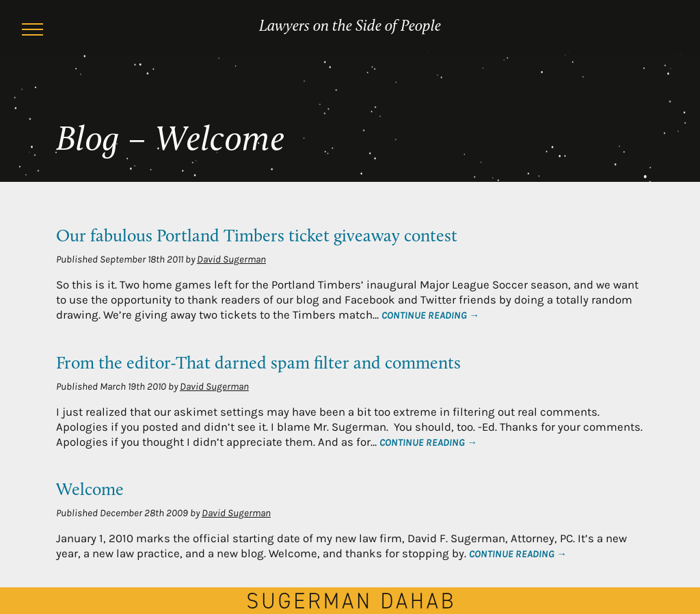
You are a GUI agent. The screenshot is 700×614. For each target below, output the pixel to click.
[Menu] (33, 31)
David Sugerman (231, 259)
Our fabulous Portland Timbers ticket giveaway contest (257, 237)
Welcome (90, 491)
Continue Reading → (430, 315)
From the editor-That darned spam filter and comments (258, 364)
